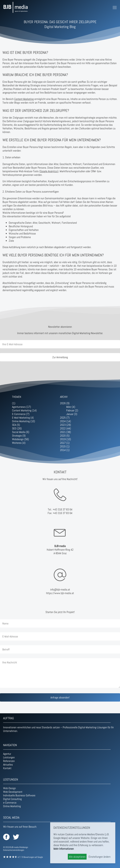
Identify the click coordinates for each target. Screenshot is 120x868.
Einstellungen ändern (100, 857)
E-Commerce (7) (21, 414)
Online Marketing (12, 806)
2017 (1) (65, 443)
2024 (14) (65, 421)
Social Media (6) (21, 432)
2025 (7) (65, 418)
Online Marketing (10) (24, 421)
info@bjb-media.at (60, 589)
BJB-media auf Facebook (6, 837)
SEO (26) (17, 428)
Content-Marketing (24, 99)
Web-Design (9, 788)
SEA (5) (16, 425)
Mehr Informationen (64, 849)
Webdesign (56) (20, 439)
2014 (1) (65, 450)
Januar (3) (72, 414)
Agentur (7, 754)
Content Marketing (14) (24, 410)
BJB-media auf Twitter (16, 837)
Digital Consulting (12, 799)
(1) (14, 403)
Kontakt (7, 768)
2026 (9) (65, 403)
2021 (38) (65, 432)
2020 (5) (65, 436)
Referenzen (9, 761)
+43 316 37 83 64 (63, 509)
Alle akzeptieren (77, 857)
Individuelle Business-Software (19, 795)
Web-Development (13, 792)
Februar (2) (72, 410)
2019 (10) (65, 439)
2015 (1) (65, 446)
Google (40, 857)
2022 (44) (65, 428)
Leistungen (9, 757)
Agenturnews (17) (21, 407)
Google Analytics (49, 171)
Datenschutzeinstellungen (14, 850)
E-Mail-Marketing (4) (23, 418)
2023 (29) (65, 425)
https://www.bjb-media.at (60, 593)
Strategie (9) (19, 436)
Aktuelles (8, 765)
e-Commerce (10, 803)
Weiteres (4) (19, 443)
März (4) (71, 407)
